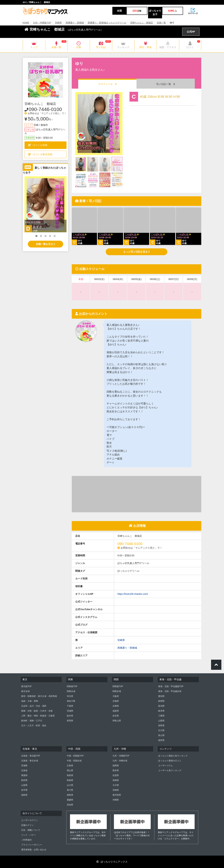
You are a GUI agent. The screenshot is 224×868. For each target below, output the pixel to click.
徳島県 (70, 795)
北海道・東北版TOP (31, 756)
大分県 (116, 785)
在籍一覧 (161, 23)
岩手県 (24, 790)
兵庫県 (116, 706)
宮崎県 (58, 23)
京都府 (116, 701)
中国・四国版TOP (75, 756)
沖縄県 (116, 800)
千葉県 (70, 706)
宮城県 (24, 766)
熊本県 (116, 770)
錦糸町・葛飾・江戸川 (32, 721)
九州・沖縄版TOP (42, 23)
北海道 (24, 770)
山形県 (24, 785)
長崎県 (116, 780)
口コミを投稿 (38, 145)
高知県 (70, 805)
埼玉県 (70, 696)
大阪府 (116, 696)
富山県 (161, 735)
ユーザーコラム (166, 766)
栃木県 (70, 716)
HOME (26, 23)
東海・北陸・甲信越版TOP (171, 686)
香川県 (70, 790)
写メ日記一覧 (166, 84)
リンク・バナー (29, 835)
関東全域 (71, 691)
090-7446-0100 (45, 109)
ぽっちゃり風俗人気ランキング (173, 756)
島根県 (70, 780)
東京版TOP (26, 686)
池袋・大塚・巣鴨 (30, 701)
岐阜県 (161, 711)
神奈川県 (71, 701)
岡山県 (70, 770)
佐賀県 (116, 775)
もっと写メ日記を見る (137, 252)
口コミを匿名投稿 (40, 154)
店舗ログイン (27, 825)
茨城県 (70, 711)
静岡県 (161, 701)
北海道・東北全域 (30, 761)
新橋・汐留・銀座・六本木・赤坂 (37, 711)
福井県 (161, 740)
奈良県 (116, 716)
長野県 (161, 726)
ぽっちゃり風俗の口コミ (170, 761)
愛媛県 (70, 800)
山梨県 (161, 721)
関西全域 (117, 691)
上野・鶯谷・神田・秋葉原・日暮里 (38, 716)
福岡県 (116, 766)
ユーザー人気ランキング (170, 770)
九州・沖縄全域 (120, 761)
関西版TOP (118, 686)
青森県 (24, 775)
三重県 (161, 716)
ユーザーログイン (30, 820)
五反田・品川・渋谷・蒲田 (34, 706)
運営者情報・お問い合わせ (34, 850)
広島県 (70, 766)
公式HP (191, 32)
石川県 (161, 730)
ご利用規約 (26, 840)
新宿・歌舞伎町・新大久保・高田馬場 (39, 696)
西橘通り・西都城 (75, 23)
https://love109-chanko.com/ (133, 594)
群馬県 (70, 721)
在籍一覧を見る (46, 244)
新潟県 (161, 706)
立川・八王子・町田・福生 (34, 726)
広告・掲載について (31, 830)
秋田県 (24, 780)
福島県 (24, 795)
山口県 (70, 785)
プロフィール (107, 84)
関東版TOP (72, 686)
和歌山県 (117, 721)
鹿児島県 (117, 795)
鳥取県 (70, 775)
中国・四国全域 (74, 761)
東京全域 (25, 691)
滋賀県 (116, 711)
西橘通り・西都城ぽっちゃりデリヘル (107, 23)
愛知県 (161, 696)
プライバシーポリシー (32, 845)
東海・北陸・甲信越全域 (170, 691)
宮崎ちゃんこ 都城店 (142, 23)
